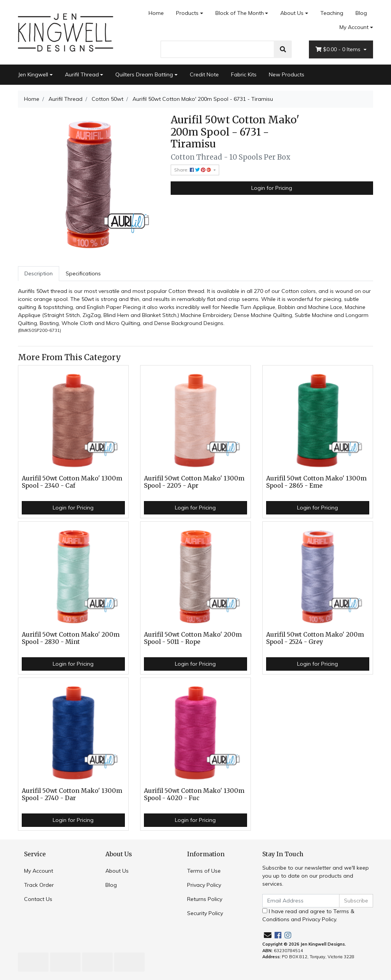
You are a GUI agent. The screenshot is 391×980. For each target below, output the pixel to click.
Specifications (83, 273)
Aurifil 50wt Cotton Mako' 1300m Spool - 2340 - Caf (72, 482)
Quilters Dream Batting (144, 74)
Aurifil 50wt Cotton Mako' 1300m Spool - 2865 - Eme (316, 482)
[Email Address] (301, 901)
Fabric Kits (244, 74)
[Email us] (268, 935)
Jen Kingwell (33, 74)
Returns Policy (205, 899)
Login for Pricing (272, 188)
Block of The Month (240, 13)
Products (187, 13)
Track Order (39, 885)
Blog (361, 13)
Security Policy (205, 913)
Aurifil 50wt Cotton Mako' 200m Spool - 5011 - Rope (193, 638)
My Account (39, 871)
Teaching (332, 13)
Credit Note (204, 74)
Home (156, 13)
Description (39, 273)
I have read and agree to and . (308, 915)
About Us (292, 13)
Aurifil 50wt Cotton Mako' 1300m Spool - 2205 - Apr (194, 482)
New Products (287, 74)
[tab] (39, 274)
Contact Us (38, 899)
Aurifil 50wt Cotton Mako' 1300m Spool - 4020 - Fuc (194, 794)
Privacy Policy (204, 885)
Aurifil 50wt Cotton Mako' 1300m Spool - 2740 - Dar (72, 794)
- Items (339, 49)
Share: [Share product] (193, 170)
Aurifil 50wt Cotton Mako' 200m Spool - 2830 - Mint (71, 638)
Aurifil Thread (82, 74)
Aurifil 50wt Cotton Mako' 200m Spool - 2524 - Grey (315, 638)
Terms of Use (204, 871)
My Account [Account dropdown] (354, 27)
